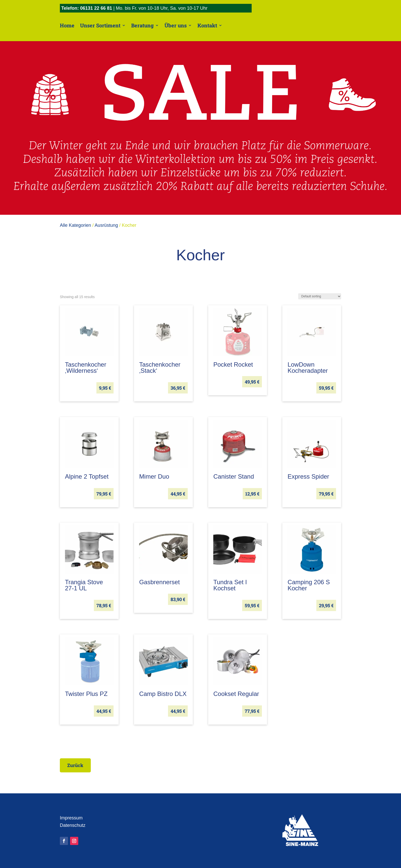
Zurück (76, 765)
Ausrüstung (106, 225)
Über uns (176, 25)
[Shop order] (320, 296)
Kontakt (207, 25)
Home (67, 25)
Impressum (71, 818)
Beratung (142, 25)
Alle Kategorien (75, 225)
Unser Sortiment (100, 25)
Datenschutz (73, 825)
